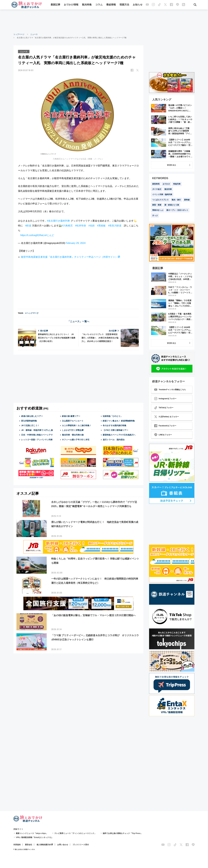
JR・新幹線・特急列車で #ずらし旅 (37, 430)
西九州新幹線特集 (29, 421)
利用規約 (17, 845)
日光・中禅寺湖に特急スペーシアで (37, 435)
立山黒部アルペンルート (73, 421)
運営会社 (29, 845)
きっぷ (155, 215)
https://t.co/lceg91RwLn (33, 235)
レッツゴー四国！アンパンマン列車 (37, 439)
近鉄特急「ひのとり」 (113, 416)
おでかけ (166, 184)
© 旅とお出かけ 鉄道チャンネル (24, 849)
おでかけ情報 (71, 5)
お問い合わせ (63, 845)
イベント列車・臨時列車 (162, 194)
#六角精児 (67, 225)
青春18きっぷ (158, 210)
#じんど (50, 235)
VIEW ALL (172, 165)
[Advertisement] (104, 21)
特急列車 (177, 184)
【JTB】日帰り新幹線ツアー (115, 430)
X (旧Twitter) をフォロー (167, 417)
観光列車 (168, 189)
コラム (99, 5)
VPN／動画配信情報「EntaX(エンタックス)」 (35, 837)
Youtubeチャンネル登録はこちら (170, 390)
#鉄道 (28, 225)
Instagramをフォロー (165, 399)
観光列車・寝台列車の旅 (73, 435)
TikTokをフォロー (164, 408)
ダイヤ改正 (157, 189)
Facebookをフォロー (165, 426)
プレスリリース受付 (81, 845)
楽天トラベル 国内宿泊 (114, 439)
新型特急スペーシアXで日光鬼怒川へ (119, 435)
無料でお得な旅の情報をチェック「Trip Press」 (123, 833)
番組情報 (111, 5)
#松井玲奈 (81, 225)
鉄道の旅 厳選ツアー (71, 416)
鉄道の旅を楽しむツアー (32, 416)
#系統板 (101, 225)
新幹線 (187, 200)
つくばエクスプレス (160, 200)
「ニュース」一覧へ (78, 321)
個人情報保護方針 (44, 845)
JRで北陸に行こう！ (30, 425)
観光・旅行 (176, 200)
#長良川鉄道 (115, 225)
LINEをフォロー (163, 435)
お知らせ (138, 5)
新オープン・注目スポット (177, 210)
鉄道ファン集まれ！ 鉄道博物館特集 (119, 421)
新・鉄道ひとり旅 (172, 205)
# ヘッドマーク (32, 313)
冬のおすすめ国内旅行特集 (114, 425)
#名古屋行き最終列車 (59, 221)
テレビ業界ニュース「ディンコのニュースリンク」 (75, 833)
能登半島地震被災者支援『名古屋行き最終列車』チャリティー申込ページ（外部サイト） (69, 257)
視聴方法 (124, 5)
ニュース (34, 34)
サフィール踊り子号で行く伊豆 (76, 439)
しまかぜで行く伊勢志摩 (73, 430)
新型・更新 (157, 205)
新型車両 (156, 184)
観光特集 (87, 5)
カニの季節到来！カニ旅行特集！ (77, 425)
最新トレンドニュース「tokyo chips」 (32, 833)
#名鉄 (92, 225)
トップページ (19, 34)
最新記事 (55, 5)
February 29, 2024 (76, 243)
